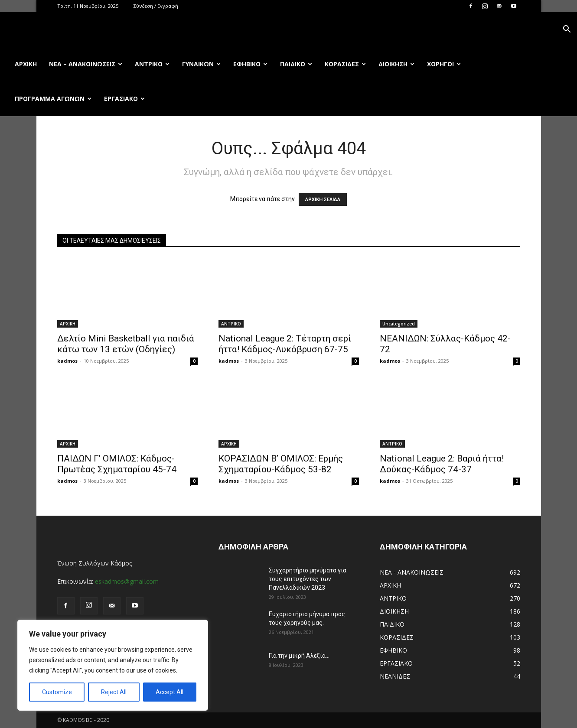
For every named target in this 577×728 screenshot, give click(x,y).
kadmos (67, 361)
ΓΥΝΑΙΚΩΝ (201, 64)
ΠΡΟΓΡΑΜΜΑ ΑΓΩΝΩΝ (53, 99)
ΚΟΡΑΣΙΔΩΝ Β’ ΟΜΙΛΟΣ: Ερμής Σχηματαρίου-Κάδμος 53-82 (281, 464)
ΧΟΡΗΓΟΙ (444, 64)
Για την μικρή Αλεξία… (299, 656)
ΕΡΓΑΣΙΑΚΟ (124, 99)
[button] (567, 30)
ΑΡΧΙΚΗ (68, 324)
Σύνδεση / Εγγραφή (156, 6)
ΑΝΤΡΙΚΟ (152, 64)
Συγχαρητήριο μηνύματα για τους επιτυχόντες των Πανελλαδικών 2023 (308, 579)
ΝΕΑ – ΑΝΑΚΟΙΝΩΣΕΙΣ (86, 64)
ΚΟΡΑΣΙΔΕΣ (345, 64)
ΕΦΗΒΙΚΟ (250, 64)
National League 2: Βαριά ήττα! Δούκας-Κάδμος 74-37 (442, 464)
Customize (57, 692)
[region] (113, 665)
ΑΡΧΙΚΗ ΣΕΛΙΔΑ (323, 200)
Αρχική (26, 64)
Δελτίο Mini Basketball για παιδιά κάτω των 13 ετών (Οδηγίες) (126, 344)
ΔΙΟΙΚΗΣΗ (396, 64)
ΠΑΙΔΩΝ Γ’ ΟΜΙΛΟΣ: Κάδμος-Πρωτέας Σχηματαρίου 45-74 (117, 464)
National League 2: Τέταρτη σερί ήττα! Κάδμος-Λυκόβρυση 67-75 (285, 344)
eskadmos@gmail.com (127, 581)
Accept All (170, 692)
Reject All (114, 692)
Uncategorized (399, 324)
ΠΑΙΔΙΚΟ (296, 64)
